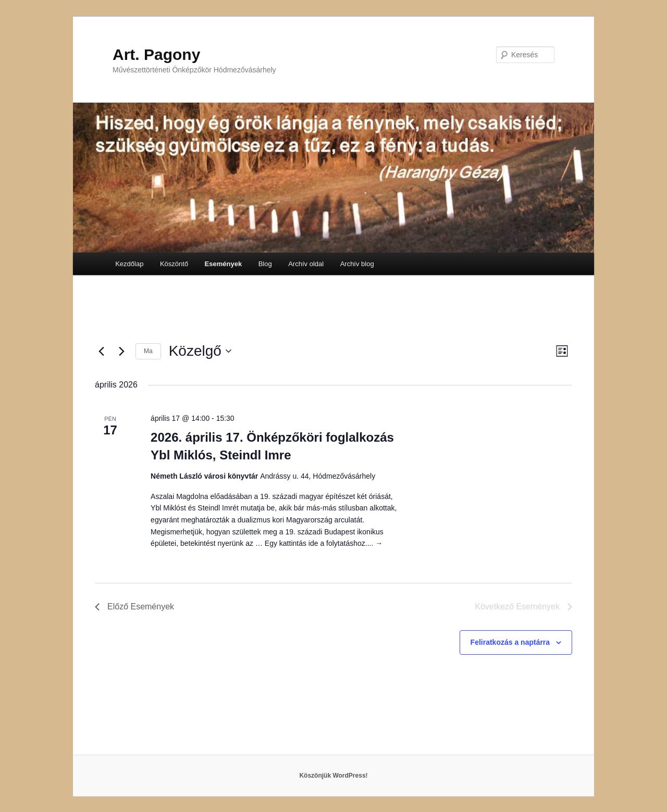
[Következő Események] (121, 351)
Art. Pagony (156, 54)
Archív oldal (306, 264)
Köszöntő (174, 264)
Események (224, 264)
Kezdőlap (129, 264)
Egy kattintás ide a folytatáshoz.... (324, 543)
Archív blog (357, 264)
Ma (148, 351)
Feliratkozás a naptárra (510, 642)
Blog (265, 264)
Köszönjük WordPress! (333, 776)
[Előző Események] (101, 351)
